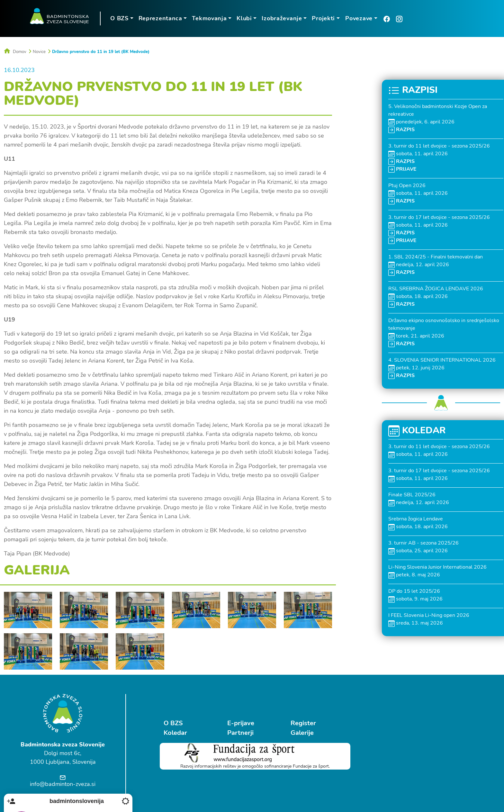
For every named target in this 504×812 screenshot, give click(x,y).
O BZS (173, 723)
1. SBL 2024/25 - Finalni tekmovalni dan (436, 257)
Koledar (175, 732)
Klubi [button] (244, 18)
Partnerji (238, 732)
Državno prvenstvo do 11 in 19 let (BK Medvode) (101, 51)
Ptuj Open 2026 (407, 185)
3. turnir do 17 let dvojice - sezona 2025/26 (439, 217)
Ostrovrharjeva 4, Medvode (412, 769)
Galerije (298, 732)
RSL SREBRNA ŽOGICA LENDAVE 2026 (436, 288)
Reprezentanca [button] (160, 18)
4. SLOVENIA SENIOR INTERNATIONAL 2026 (442, 360)
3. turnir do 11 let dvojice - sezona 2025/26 (439, 146)
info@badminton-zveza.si (63, 784)
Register (299, 723)
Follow (456, 749)
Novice (39, 51)
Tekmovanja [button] (209, 18)
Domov (15, 51)
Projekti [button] (323, 18)
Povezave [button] (358, 18)
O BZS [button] (119, 18)
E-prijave (239, 723)
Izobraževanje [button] (281, 18)
